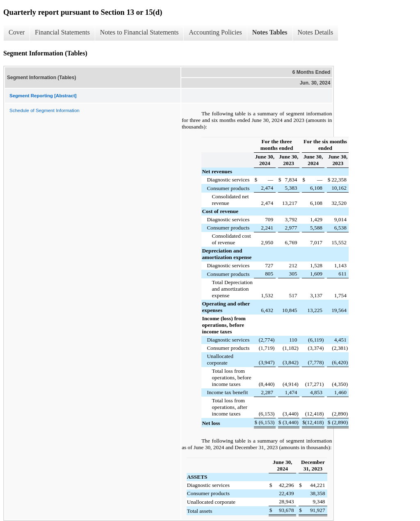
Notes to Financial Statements (139, 32)
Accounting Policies (215, 32)
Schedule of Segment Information (45, 110)
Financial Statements (62, 32)
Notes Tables (270, 32)
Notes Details (316, 32)
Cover (17, 32)
